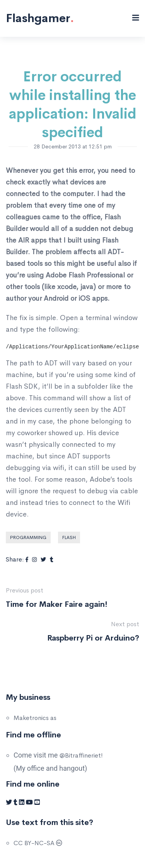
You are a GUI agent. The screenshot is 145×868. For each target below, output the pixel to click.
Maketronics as (35, 718)
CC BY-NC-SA (38, 843)
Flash (69, 537)
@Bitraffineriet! (81, 755)
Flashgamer (40, 18)
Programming (28, 537)
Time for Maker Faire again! (57, 604)
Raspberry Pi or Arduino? (93, 638)
